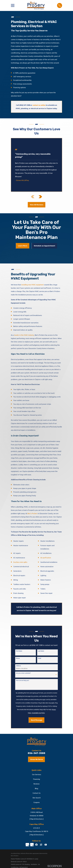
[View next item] (40, 197)
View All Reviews (37, 205)
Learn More (23, 246)
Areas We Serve (37, 759)
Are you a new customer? (23, 673)
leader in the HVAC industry (24, 335)
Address (18, 666)
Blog (36, 788)
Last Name (41, 651)
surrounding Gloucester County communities (27, 56)
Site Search (37, 798)
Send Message (37, 720)
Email (40, 658)
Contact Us (37, 793)
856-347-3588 (36, 753)
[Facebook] (36, 845)
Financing (37, 779)
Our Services (37, 774)
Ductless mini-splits (20, 562)
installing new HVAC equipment (33, 285)
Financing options (20, 87)
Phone (18, 658)
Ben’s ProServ (18, 36)
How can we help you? (23, 680)
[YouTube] (46, 845)
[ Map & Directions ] (36, 819)
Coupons (37, 802)
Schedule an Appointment (44, 246)
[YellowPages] (41, 845)
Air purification (46, 558)
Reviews (37, 784)
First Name (19, 651)
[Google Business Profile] (27, 845)
